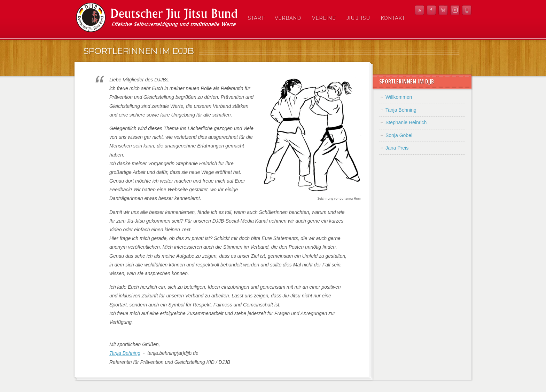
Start (256, 18)
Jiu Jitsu (358, 18)
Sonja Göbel (399, 135)
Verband (288, 18)
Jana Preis (397, 148)
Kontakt (393, 18)
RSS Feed (419, 10)
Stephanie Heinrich (406, 122)
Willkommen (399, 97)
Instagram (455, 10)
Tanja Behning (125, 353)
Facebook (431, 10)
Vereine (324, 18)
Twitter (443, 10)
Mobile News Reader (467, 10)
